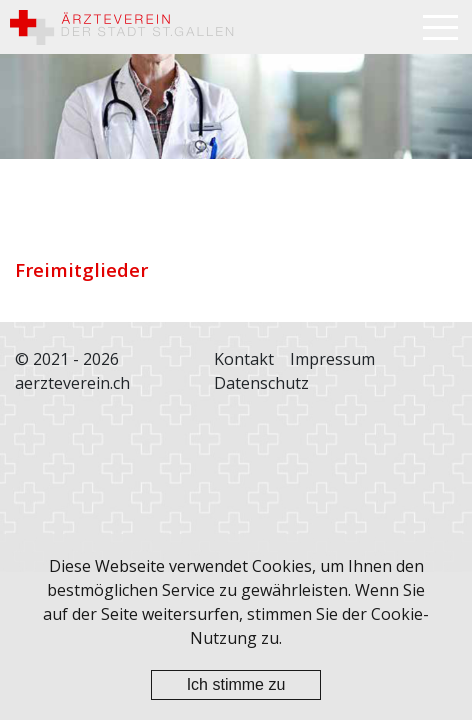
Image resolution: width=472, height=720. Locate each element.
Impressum (332, 359)
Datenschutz (261, 383)
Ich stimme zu (236, 684)
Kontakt (244, 359)
